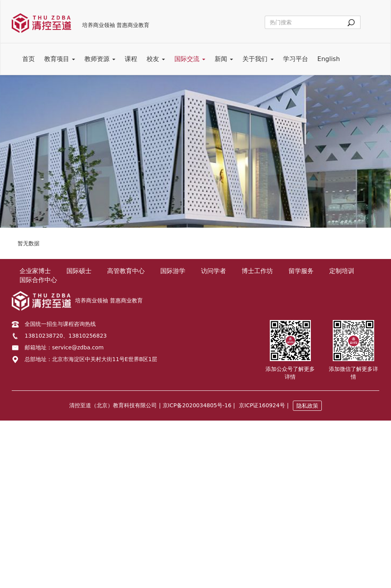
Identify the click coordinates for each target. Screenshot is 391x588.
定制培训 (342, 271)
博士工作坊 (257, 271)
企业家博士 (35, 271)
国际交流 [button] (190, 59)
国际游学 (173, 271)
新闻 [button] (224, 59)
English (329, 59)
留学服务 (301, 271)
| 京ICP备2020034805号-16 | (197, 405)
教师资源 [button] (100, 59)
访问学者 (213, 271)
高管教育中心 (126, 271)
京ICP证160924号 (262, 405)
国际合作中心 (38, 280)
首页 (29, 59)
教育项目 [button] (60, 59)
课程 (131, 59)
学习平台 (296, 59)
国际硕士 (79, 271)
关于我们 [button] (258, 59)
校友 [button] (156, 59)
